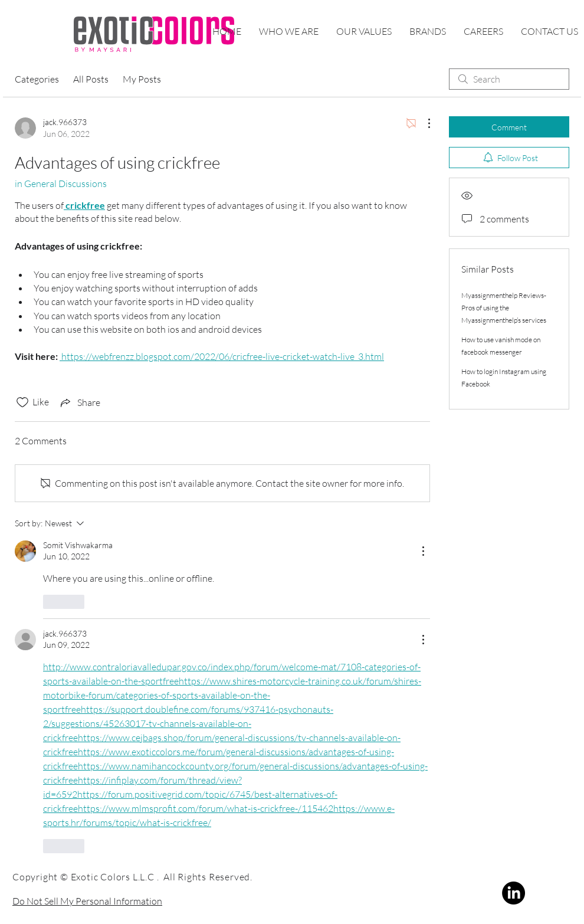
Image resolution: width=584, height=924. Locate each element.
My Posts (142, 79)
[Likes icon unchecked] (22, 402)
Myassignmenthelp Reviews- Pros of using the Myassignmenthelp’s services (504, 308)
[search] (509, 79)
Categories (37, 79)
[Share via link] (79, 402)
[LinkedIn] (514, 893)
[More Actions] (423, 123)
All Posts (91, 79)
